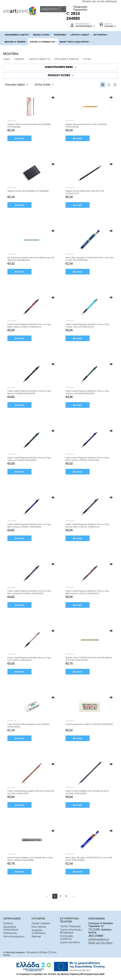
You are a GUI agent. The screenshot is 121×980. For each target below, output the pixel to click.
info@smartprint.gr (99, 939)
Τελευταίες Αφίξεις (17, 85)
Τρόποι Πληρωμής (70, 926)
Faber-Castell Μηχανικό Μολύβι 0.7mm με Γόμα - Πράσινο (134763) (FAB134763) (88, 392)
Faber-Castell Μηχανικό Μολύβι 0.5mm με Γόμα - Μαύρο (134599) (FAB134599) (30, 392)
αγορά (21, 139)
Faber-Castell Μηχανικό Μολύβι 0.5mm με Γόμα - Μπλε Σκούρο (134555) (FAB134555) (30, 526)
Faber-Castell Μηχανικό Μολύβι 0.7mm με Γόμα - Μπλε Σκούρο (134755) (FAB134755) (88, 459)
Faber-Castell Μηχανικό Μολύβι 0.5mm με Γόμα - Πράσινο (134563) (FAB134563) (30, 459)
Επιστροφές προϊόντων (67, 937)
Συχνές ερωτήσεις (70, 942)
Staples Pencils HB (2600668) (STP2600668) (28, 191)
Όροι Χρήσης (39, 927)
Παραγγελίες (10, 933)
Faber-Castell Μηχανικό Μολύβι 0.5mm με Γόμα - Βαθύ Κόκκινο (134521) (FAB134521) (30, 326)
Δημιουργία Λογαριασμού (11, 928)
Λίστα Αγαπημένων (14, 936)
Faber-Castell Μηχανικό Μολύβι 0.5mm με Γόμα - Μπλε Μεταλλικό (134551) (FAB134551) (30, 592)
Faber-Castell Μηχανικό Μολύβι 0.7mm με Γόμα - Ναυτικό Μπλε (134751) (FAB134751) (88, 526)
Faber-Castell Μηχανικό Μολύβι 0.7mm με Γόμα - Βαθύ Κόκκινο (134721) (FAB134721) (88, 592)
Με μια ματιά (53, 97)
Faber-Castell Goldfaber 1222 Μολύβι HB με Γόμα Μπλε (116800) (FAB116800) (30, 859)
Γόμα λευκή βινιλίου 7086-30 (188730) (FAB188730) (89, 724)
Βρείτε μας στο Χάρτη (100, 943)
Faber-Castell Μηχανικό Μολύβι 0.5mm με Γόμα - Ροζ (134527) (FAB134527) (30, 659)
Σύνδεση (8, 923)
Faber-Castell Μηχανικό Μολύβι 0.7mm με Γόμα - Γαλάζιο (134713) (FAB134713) (88, 326)
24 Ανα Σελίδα (43, 85)
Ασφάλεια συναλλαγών (39, 932)
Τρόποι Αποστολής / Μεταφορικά (71, 931)
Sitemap (36, 936)
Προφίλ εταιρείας (41, 923)
